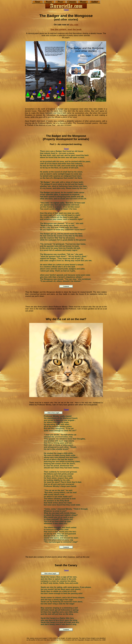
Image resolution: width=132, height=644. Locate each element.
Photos (83, 2)
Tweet (66, 10)
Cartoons (72, 2)
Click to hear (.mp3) (53, 413)
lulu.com (74, 25)
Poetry (49, 2)
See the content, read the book (66, 29)
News (37, 2)
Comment (66, 286)
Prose (60, 2)
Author (95, 2)
